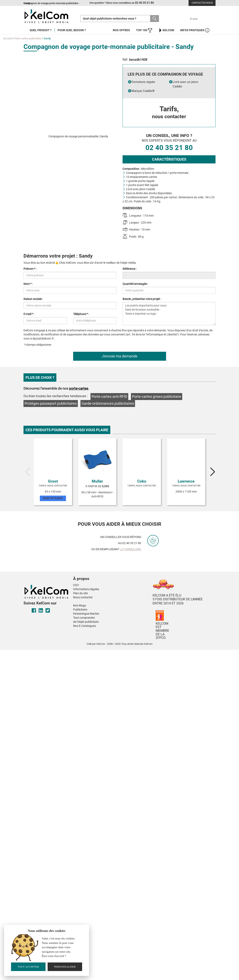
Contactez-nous (202, 3)
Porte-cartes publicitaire (28, 38)
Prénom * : (30, 269)
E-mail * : (29, 314)
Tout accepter (28, 967)
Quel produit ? (41, 30)
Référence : (130, 269)
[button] (102, 575)
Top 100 (144, 30)
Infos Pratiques (195, 30)
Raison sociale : (33, 299)
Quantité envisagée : (135, 284)
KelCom (166, 30)
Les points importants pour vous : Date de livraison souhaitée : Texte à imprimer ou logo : (169, 314)
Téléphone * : (81, 314)
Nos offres (121, 30)
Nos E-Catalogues (84, 626)
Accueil (7, 38)
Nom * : (28, 284)
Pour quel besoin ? (72, 30)
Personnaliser (65, 967)
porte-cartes (79, 388)
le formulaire (130, 549)
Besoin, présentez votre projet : (142, 299)
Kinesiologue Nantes (86, 614)
